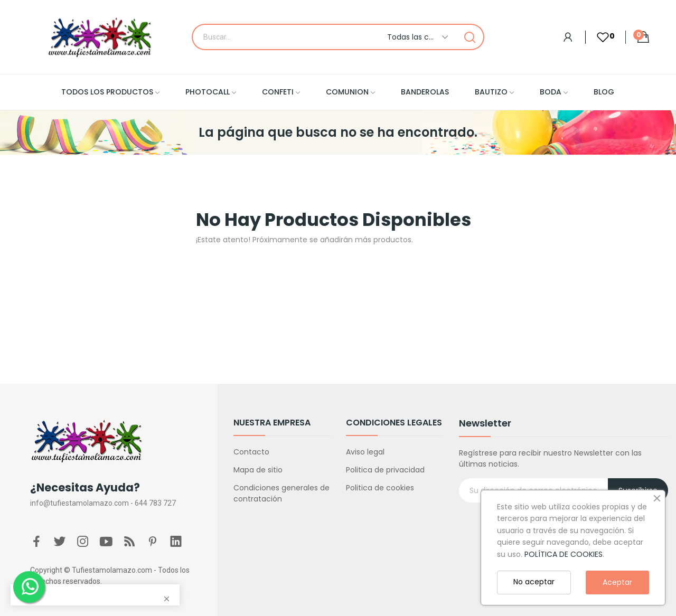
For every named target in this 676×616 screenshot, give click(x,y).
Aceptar (617, 582)
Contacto (251, 452)
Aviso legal (365, 452)
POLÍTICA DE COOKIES (564, 554)
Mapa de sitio (258, 470)
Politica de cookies (380, 488)
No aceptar (534, 582)
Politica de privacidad (385, 470)
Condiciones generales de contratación (281, 493)
